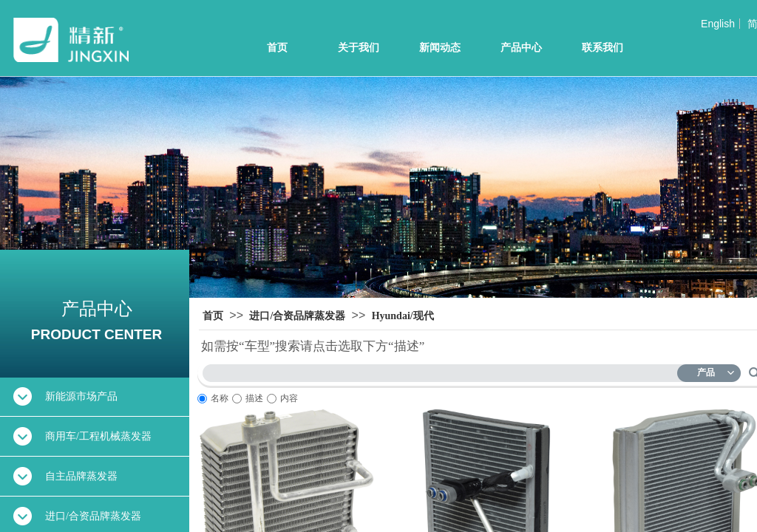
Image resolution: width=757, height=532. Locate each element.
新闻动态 (440, 48)
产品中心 (521, 48)
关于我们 (359, 48)
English (718, 24)
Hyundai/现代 (403, 316)
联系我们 (602, 48)
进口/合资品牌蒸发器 (297, 316)
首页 (277, 48)
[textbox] (443, 371)
